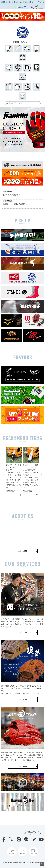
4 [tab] (20, 154)
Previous (3, 131)
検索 (7, 103)
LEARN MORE (22, 551)
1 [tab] (15, 154)
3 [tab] (18, 154)
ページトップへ (42, 864)
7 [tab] (25, 154)
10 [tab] (30, 154)
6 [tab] (24, 154)
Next (42, 131)
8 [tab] (27, 154)
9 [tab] (29, 154)
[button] (4, 474)
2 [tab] (17, 154)
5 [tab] (22, 154)
